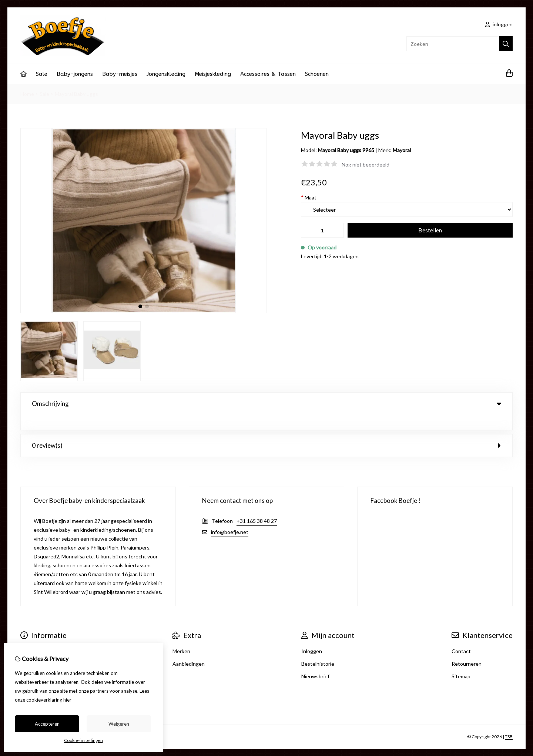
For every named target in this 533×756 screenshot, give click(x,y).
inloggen (499, 24)
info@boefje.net (230, 517)
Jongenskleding (166, 74)
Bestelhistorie (318, 649)
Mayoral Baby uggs (76, 94)
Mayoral (402, 150)
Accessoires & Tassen (268, 74)
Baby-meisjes (120, 74)
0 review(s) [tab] (266, 430)
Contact (461, 636)
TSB (509, 721)
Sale (42, 74)
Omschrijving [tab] (266, 404)
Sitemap (461, 661)
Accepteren (47, 724)
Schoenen (317, 74)
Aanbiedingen (189, 649)
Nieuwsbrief (315, 661)
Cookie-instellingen (83, 740)
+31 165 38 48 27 (257, 506)
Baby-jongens (75, 74)
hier (67, 700)
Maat (309, 197)
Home (27, 94)
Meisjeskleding (213, 74)
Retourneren (467, 649)
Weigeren (119, 724)
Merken (181, 636)
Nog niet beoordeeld (366, 164)
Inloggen (312, 636)
